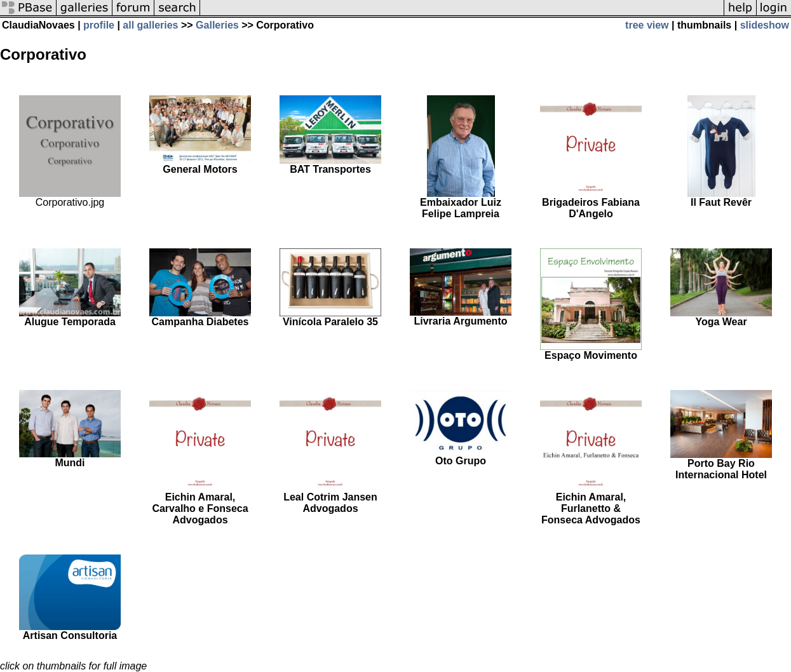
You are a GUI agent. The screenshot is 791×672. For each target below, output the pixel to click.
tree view (647, 25)
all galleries (150, 25)
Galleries (217, 25)
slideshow (765, 25)
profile (99, 25)
